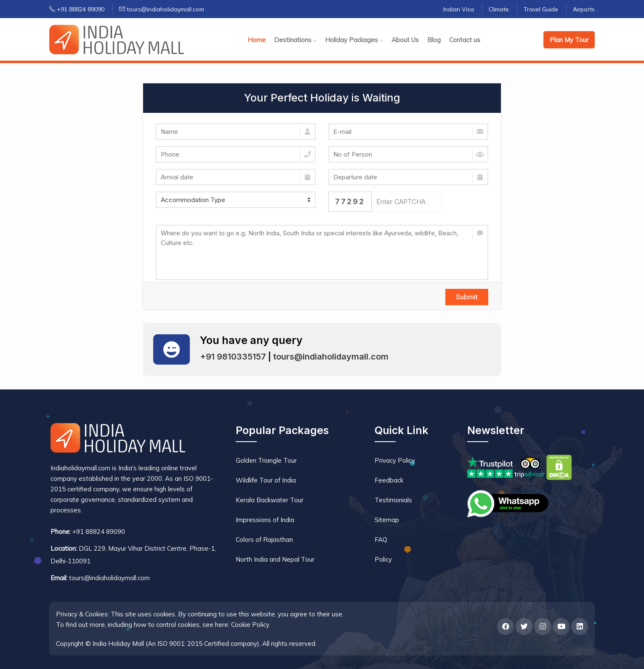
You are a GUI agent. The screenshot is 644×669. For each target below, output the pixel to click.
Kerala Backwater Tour (270, 500)
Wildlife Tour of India (266, 480)
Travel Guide (541, 9)
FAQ (381, 540)
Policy (383, 559)
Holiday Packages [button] (354, 40)
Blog (434, 40)
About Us (405, 40)
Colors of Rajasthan (264, 540)
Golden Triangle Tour (266, 460)
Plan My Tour (569, 40)
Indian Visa (459, 9)
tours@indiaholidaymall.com (162, 9)
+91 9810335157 (233, 357)
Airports (584, 9)
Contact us (465, 40)
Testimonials (393, 500)
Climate (499, 9)
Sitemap (387, 520)
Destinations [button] (295, 40)
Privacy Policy (395, 460)
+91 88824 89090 (77, 9)
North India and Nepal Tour (275, 559)
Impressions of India (265, 520)
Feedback (389, 480)
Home (257, 40)
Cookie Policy (250, 625)
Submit (467, 297)
